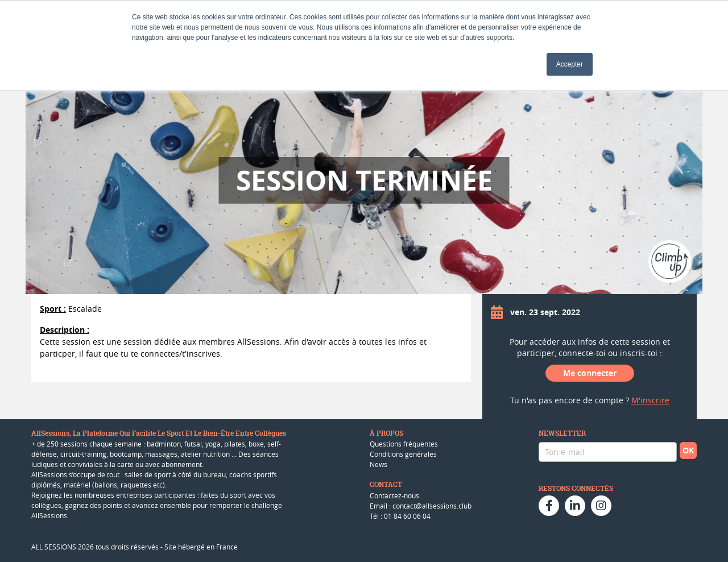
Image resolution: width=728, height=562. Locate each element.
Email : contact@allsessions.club (421, 506)
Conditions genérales (403, 454)
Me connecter (590, 373)
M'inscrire (650, 400)
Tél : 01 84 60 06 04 (400, 516)
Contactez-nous (394, 495)
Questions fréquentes (404, 444)
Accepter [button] (570, 64)
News (379, 464)
